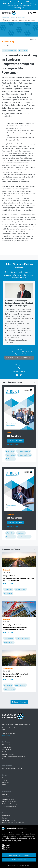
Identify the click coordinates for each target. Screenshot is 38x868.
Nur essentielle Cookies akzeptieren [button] (19, 855)
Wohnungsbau (10, 455)
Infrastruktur (23, 50)
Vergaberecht (21, 533)
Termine (5, 780)
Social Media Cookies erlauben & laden (19, 358)
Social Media (6, 849)
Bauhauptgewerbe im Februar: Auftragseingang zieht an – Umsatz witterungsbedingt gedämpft (15, 627)
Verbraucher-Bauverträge (10, 804)
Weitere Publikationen (9, 806)
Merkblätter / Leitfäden (9, 801)
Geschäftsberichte (8, 799)
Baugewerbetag (11, 537)
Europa (5, 818)
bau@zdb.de (6, 735)
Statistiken (6, 847)
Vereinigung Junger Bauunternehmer (14, 757)
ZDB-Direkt (11, 433)
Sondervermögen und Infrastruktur (13, 823)
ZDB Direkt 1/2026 (14, 436)
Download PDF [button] (16, 441)
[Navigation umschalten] (35, 13)
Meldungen (6, 778)
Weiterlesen (8, 583)
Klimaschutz (6, 825)
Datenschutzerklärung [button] (15, 865)
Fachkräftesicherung (23, 451)
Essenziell (6, 845)
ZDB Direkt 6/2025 (15, 518)
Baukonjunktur (10, 459)
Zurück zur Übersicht (19, 702)
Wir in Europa (6, 749)
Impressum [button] (27, 865)
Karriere (5, 759)
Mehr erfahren (13, 445)
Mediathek (6, 782)
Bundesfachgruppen (9, 752)
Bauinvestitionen (21, 685)
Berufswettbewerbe (24, 537)
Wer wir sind (6, 745)
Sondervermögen (21, 589)
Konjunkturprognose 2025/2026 (12, 768)
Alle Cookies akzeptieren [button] (19, 860)
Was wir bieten (7, 747)
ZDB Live (5, 785)
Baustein (5, 794)
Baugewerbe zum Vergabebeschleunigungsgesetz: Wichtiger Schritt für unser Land (19, 578)
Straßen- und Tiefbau (9, 50)
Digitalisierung (7, 816)
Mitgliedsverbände (8, 754)
